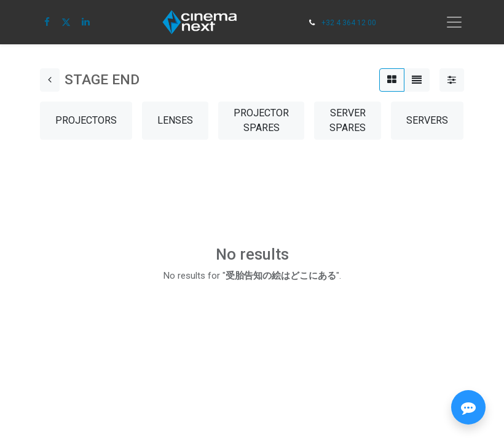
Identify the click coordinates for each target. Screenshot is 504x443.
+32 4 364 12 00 (349, 23)
